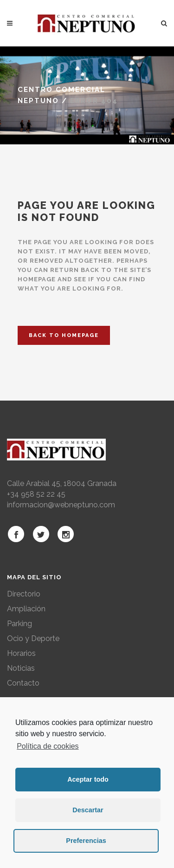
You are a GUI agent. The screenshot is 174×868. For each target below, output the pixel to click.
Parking (19, 624)
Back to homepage (64, 335)
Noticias (21, 668)
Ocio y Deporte (33, 638)
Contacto (23, 683)
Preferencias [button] (86, 841)
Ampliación (26, 609)
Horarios (21, 653)
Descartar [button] (88, 810)
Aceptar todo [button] (88, 779)
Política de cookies (48, 746)
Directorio (24, 594)
